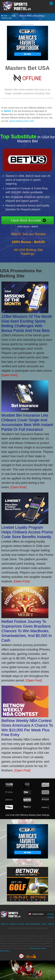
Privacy (21, 924)
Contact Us (13, 924)
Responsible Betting (33, 924)
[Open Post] (9, 375)
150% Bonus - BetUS (31, 226)
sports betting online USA (22, 121)
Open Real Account (29, 220)
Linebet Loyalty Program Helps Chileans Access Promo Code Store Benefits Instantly (27, 532)
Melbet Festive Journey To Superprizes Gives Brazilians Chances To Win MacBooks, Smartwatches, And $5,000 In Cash (27, 631)
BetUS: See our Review (28, 237)
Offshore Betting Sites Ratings (32, 16)
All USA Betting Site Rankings (28, 255)
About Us (4, 924)
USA (5, 16)
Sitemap (51, 924)
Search (44, 924)
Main (14, 16)
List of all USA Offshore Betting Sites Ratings (28, 815)
